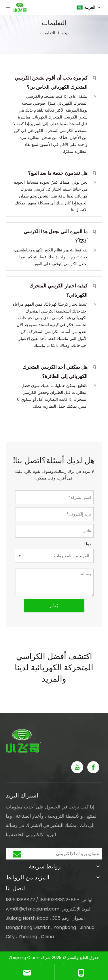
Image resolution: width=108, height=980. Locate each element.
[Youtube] (77, 767)
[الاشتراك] (17, 854)
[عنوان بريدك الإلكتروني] (67, 854)
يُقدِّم (54, 606)
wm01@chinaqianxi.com (33, 909)
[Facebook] (93, 767)
